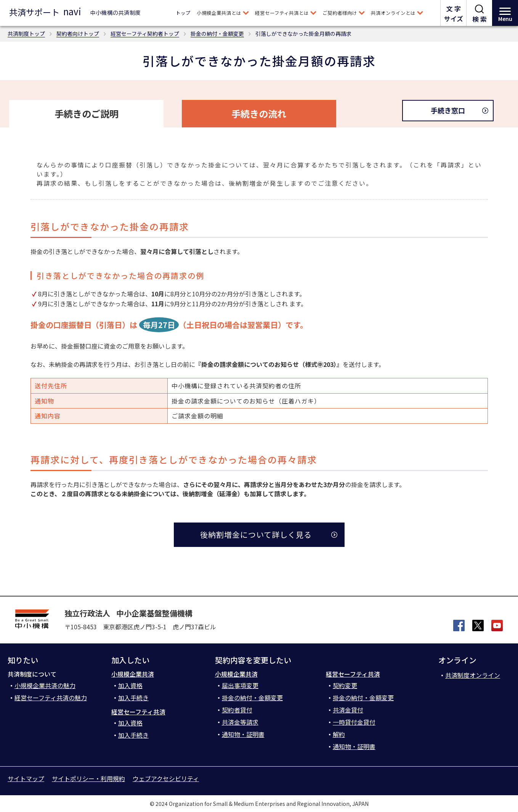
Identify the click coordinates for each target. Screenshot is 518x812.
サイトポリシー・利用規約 (88, 778)
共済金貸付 (348, 710)
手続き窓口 (448, 110)
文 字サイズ (454, 14)
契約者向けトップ (78, 34)
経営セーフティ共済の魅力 (51, 698)
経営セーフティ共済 (138, 712)
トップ (183, 13)
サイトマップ (26, 778)
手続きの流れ (259, 113)
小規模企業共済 (133, 674)
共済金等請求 (240, 722)
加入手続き (133, 698)
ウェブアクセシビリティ (166, 778)
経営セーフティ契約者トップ (145, 34)
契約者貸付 (237, 710)
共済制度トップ (26, 34)
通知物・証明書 (243, 734)
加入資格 (130, 685)
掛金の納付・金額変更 (217, 34)
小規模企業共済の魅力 (45, 685)
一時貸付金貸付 (354, 722)
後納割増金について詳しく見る (256, 535)
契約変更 (345, 685)
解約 (339, 734)
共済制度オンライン (473, 675)
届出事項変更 (240, 685)
